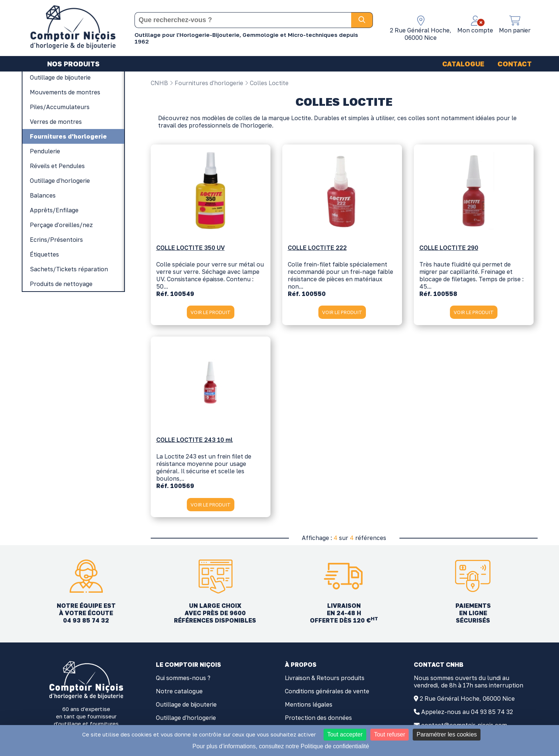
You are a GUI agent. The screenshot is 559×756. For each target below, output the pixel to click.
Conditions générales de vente (327, 694)
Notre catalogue (179, 694)
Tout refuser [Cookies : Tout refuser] (389, 734)
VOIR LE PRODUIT (211, 314)
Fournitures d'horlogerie (206, 83)
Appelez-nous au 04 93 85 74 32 (467, 715)
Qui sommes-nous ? (183, 681)
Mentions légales (309, 707)
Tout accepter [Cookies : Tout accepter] (345, 734)
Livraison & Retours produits (325, 681)
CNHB (159, 83)
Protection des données (318, 721)
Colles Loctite (267, 83)
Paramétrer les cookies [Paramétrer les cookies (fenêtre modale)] (447, 734)
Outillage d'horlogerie (186, 721)
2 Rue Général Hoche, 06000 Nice (467, 701)
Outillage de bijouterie (186, 707)
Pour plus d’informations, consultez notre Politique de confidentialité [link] (281, 746)
